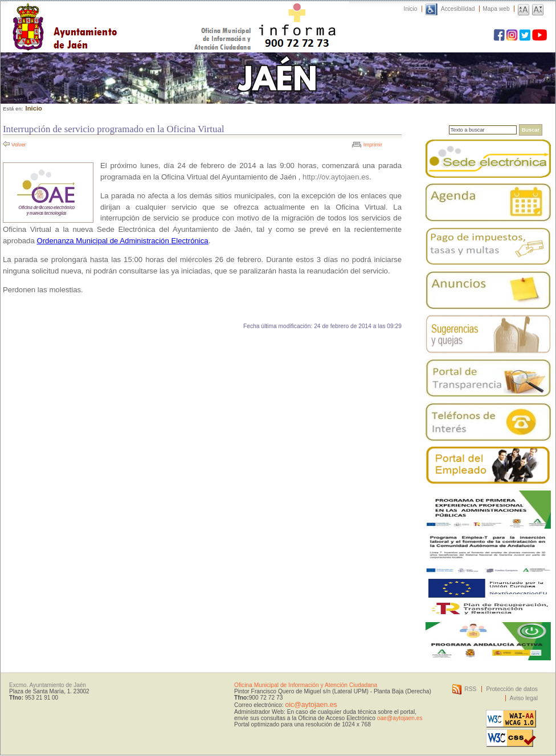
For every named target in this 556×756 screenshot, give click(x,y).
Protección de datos (512, 689)
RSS (470, 689)
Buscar (531, 130)
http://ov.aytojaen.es (336, 177)
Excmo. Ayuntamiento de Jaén (48, 685)
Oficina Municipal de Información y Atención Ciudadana (306, 685)
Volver (19, 145)
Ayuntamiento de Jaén (114, 15)
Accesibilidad (458, 9)
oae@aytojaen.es (400, 718)
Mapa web (496, 9)
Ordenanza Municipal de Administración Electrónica (122, 241)
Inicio (411, 9)
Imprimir (373, 145)
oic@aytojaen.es (311, 705)
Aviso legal (524, 698)
